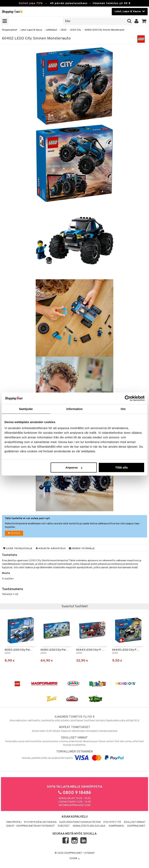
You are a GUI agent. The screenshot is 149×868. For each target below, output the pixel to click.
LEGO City (76, 30)
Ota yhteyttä (112, 822)
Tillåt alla (121, 467)
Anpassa (74, 467)
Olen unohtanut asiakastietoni (80, 822)
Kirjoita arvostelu (51, 549)
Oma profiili (14, 822)
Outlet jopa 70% (31, 3)
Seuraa (14, 533)
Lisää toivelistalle (18, 549)
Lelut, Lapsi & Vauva (31, 30)
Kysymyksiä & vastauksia (40, 822)
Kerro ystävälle (82, 549)
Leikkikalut (51, 30)
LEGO (64, 30)
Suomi (74, 859)
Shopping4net (10, 30)
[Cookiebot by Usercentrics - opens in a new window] (128, 398)
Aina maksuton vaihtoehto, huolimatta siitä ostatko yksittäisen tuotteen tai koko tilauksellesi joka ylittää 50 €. (74, 719)
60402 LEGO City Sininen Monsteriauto (104, 30)
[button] (144, 21)
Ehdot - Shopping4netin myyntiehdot (31, 826)
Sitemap (89, 853)
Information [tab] (74, 409)
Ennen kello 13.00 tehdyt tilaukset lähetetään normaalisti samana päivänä (74, 729)
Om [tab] (123, 409)
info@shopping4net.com (75, 805)
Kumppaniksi (116, 826)
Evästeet (64, 826)
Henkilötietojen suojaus (89, 826)
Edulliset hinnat (135, 822)
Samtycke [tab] (26, 409)
